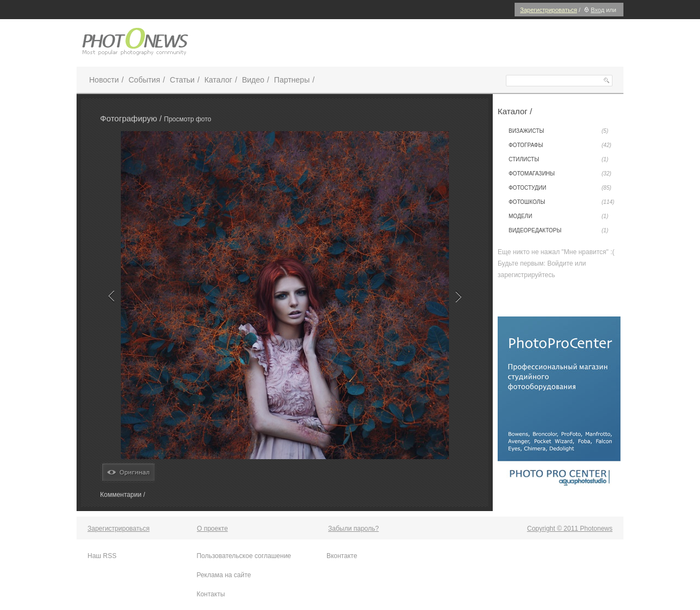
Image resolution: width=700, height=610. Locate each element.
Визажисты (558, 131)
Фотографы (560, 145)
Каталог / (515, 111)
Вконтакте (342, 556)
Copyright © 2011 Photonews (570, 529)
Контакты (211, 594)
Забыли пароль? (354, 529)
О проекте (212, 529)
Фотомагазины (560, 174)
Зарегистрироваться (549, 10)
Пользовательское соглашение (244, 556)
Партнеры (292, 80)
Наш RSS (102, 556)
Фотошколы (561, 202)
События (144, 80)
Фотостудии (560, 188)
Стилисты (558, 160)
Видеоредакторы (558, 231)
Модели (558, 216)
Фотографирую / (132, 118)
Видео (253, 80)
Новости (104, 80)
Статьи (182, 80)
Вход (593, 10)
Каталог (218, 80)
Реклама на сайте (224, 575)
